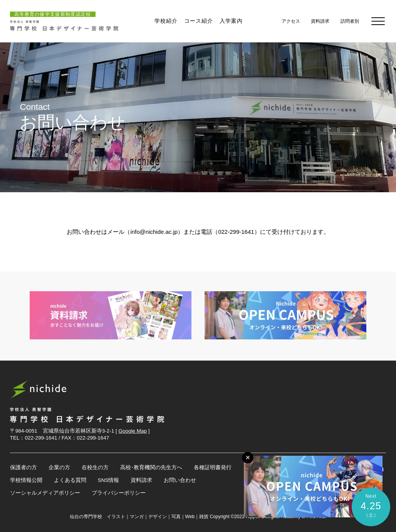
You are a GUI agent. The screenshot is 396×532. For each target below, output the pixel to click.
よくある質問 (70, 480)
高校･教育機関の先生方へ (151, 467)
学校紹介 (166, 21)
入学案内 (231, 21)
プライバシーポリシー (119, 493)
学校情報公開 (26, 480)
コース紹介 (199, 21)
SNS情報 (109, 480)
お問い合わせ (180, 480)
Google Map (133, 431)
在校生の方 (95, 467)
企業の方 (59, 467)
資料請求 (141, 480)
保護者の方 (23, 467)
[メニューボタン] (248, 458)
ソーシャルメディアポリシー (45, 493)
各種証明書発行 (213, 467)
